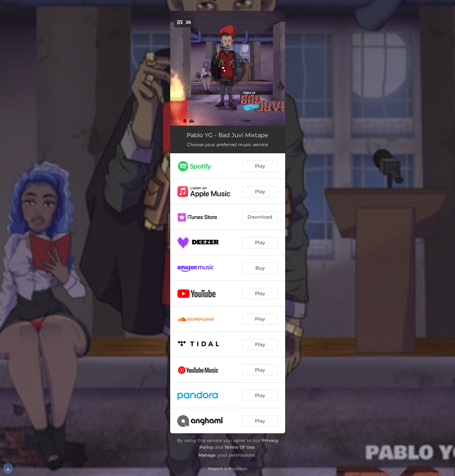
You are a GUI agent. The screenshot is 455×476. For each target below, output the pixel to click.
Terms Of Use (240, 447)
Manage (207, 455)
